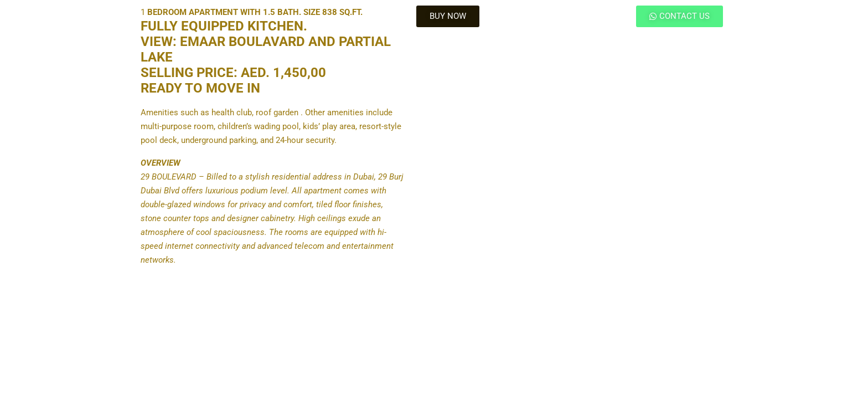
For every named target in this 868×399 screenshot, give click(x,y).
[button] (448, 16)
